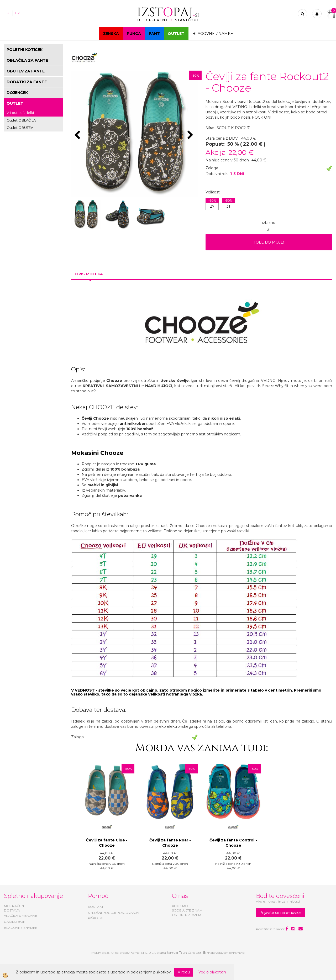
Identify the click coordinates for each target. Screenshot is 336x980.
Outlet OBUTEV (20, 128)
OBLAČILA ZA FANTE (27, 60)
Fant (154, 34)
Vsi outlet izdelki (20, 113)
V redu (184, 972)
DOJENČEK (17, 93)
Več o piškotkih (212, 972)
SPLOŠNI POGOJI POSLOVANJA (114, 913)
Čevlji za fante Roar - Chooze (170, 843)
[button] (191, 135)
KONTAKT (96, 907)
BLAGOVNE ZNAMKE (21, 928)
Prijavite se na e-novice (280, 913)
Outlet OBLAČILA (21, 120)
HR (17, 13)
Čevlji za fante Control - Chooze (233, 843)
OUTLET (176, 34)
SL (8, 13)
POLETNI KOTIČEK (25, 50)
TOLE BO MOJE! (269, 242)
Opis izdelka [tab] (89, 274)
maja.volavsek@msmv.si (226, 953)
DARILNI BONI (15, 922)
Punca (134, 34)
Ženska (111, 34)
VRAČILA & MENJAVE (21, 916)
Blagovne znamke (213, 34)
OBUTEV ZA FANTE (26, 71)
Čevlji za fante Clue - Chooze (107, 843)
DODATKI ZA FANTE (27, 82)
